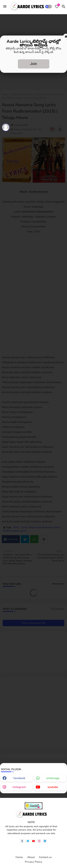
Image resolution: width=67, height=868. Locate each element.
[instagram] (39, 841)
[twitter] (28, 841)
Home (19, 857)
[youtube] (33, 841)
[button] (49, 7)
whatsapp (53, 778)
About (31, 857)
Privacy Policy (33, 862)
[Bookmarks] (57, 7)
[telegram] (45, 841)
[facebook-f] (22, 841)
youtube (53, 787)
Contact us (45, 857)
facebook (19, 778)
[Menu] (5, 7)
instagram (19, 787)
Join (33, 64)
